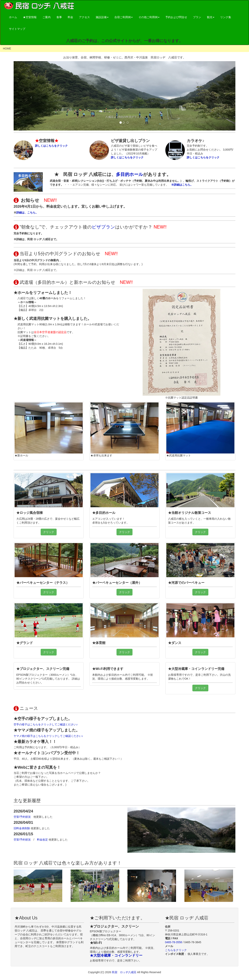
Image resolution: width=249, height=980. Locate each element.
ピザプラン (103, 227)
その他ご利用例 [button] (149, 17)
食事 (59, 17)
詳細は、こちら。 (27, 213)
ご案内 (46, 17)
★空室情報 (30, 17)
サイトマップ (17, 29)
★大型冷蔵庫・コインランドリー (116, 955)
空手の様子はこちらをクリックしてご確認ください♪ (46, 724)
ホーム (13, 17)
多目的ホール (130, 174)
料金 (70, 17)
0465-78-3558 (173, 942)
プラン (197, 17)
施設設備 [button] (102, 17)
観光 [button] (211, 17)
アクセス (84, 17)
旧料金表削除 (22, 828)
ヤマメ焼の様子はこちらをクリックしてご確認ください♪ (48, 736)
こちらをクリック (176, 950)
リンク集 (226, 17)
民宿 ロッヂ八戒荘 (124, 972)
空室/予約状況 (24, 817)
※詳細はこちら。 (182, 185)
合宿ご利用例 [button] (124, 17)
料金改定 (43, 840)
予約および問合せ (176, 17)
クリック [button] (49, 532)
